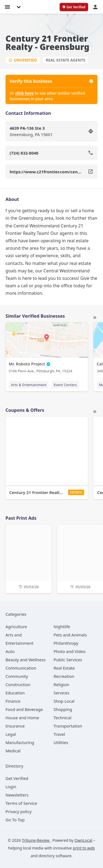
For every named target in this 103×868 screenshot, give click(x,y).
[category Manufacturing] (20, 742)
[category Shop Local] (64, 701)
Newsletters (17, 795)
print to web (84, 848)
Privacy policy (19, 811)
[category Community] (17, 676)
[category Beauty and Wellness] (26, 660)
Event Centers (65, 385)
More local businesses (95, 318)
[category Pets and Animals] (70, 635)
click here (25, 93)
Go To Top (15, 820)
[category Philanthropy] (66, 643)
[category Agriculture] (16, 627)
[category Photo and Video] (69, 651)
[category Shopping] (63, 709)
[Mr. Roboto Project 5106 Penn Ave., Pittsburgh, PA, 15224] (47, 349)
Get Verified (17, 778)
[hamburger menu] (7, 6)
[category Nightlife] (62, 627)
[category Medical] (13, 751)
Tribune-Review (36, 840)
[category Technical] (62, 718)
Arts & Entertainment (29, 385)
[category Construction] (18, 684)
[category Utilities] (61, 742)
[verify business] (74, 7)
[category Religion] (61, 684)
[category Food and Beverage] (24, 709)
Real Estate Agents (66, 60)
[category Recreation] (64, 676)
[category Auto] (10, 651)
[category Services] (61, 693)
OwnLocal (83, 840)
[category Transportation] (68, 726)
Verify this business (51, 81)
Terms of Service (21, 803)
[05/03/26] (29, 558)
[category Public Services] (68, 660)
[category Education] (15, 693)
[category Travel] (59, 734)
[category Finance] (13, 701)
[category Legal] (11, 734)
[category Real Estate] (64, 668)
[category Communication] (21, 668)
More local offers (95, 412)
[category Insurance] (15, 726)
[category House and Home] (22, 718)
